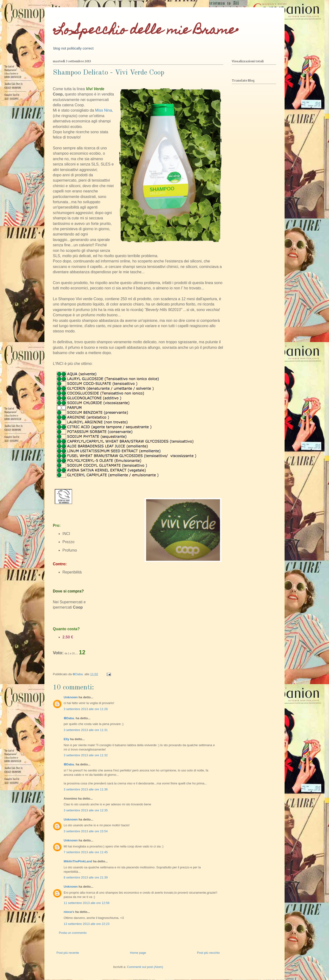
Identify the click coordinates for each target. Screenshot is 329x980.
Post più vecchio (208, 953)
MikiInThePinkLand (78, 861)
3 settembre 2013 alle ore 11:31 (86, 730)
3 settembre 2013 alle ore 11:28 (86, 709)
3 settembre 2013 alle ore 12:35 (86, 810)
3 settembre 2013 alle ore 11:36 (86, 789)
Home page (138, 953)
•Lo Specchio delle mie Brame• (146, 31)
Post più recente (68, 953)
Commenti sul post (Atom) (145, 967)
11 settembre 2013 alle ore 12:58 (87, 903)
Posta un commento (73, 933)
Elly (66, 739)
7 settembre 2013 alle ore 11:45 (86, 852)
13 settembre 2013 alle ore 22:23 (87, 924)
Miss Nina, (104, 110)
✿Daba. (69, 718)
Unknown (71, 697)
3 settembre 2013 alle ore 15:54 (86, 831)
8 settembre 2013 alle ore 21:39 (86, 877)
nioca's (69, 912)
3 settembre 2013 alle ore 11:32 (86, 755)
